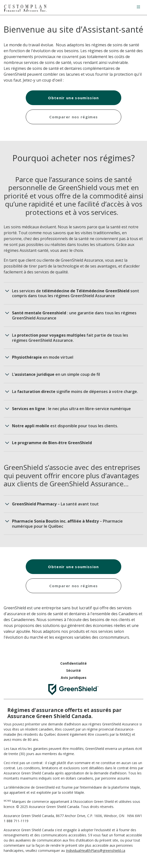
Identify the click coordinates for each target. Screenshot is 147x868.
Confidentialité (73, 663)
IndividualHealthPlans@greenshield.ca (96, 850)
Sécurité (73, 670)
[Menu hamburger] (138, 7)
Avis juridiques (74, 678)
